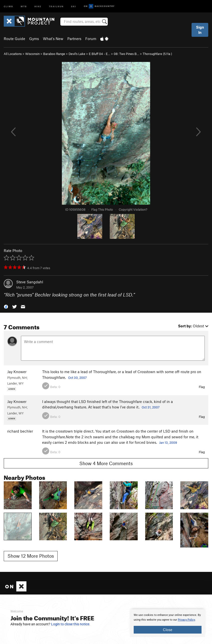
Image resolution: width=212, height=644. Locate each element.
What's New (53, 39)
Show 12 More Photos (31, 556)
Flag (202, 387)
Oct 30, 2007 (77, 378)
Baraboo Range (54, 54)
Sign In (200, 30)
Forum (91, 39)
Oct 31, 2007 (151, 407)
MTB (24, 6)
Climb (8, 6)
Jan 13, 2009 (168, 443)
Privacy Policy (186, 620)
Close (168, 630)
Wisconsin (32, 54)
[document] (168, 623)
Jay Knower (17, 372)
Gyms (34, 39)
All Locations (13, 54)
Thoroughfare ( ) (157, 54)
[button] (6, 306)
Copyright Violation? (133, 209)
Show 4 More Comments (106, 463)
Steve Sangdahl (30, 282)
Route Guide (14, 39)
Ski (74, 6)
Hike (38, 6)
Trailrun (56, 6)
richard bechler (20, 431)
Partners (74, 39)
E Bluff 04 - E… (100, 54)
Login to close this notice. (71, 624)
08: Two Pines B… (126, 54)
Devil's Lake (77, 54)
